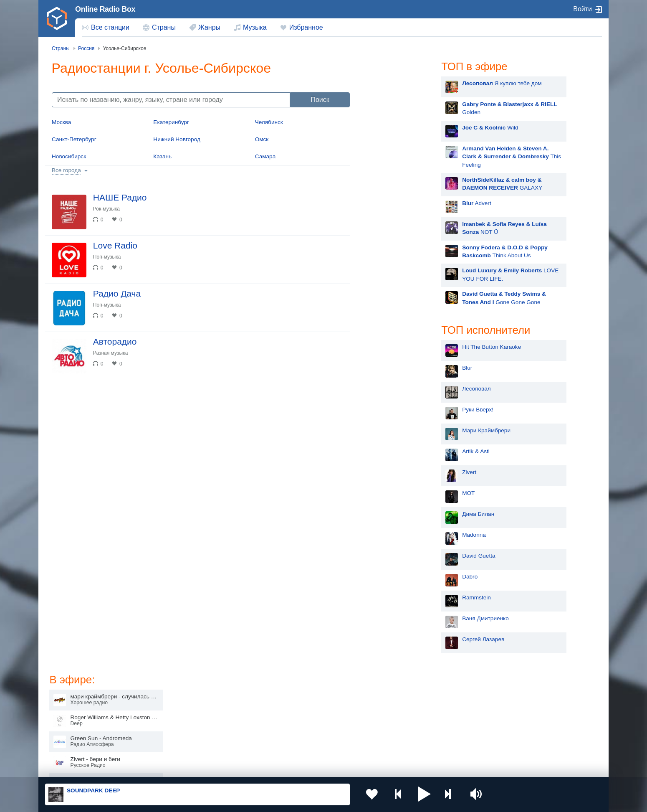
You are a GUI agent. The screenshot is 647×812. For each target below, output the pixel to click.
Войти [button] (583, 9)
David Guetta (394, 556)
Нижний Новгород (177, 139)
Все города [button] (66, 170)
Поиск (320, 100)
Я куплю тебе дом (417, 83)
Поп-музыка (108, 258)
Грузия (181, 744)
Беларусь (72, 744)
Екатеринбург (171, 122)
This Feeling (427, 157)
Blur (382, 368)
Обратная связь (293, 767)
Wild (405, 128)
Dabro (385, 577)
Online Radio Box (105, 9)
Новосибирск (69, 156)
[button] (419, 794)
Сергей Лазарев (398, 639)
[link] (57, 18)
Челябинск (269, 122)
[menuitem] (106, 28)
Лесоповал (392, 389)
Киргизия (72, 716)
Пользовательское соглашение (149, 767)
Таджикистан (189, 716)
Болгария (409, 716)
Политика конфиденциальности (230, 767)
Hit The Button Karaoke (407, 347)
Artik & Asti (391, 451)
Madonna (389, 535)
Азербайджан (302, 744)
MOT (384, 493)
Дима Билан (393, 514)
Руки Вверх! (393, 410)
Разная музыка (111, 355)
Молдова (297, 702)
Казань (162, 156)
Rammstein (392, 598)
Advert (392, 203)
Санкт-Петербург (74, 139)
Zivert (384, 472)
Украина (183, 702)
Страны (164, 27)
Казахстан (410, 702)
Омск (262, 139)
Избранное (306, 27)
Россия (69, 702)
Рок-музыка (107, 209)
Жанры (209, 27)
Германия (410, 744)
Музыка (255, 27)
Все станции (110, 27)
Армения (296, 716)
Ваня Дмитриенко (401, 618)
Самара (265, 156)
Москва (61, 122)
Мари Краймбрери (402, 430)
